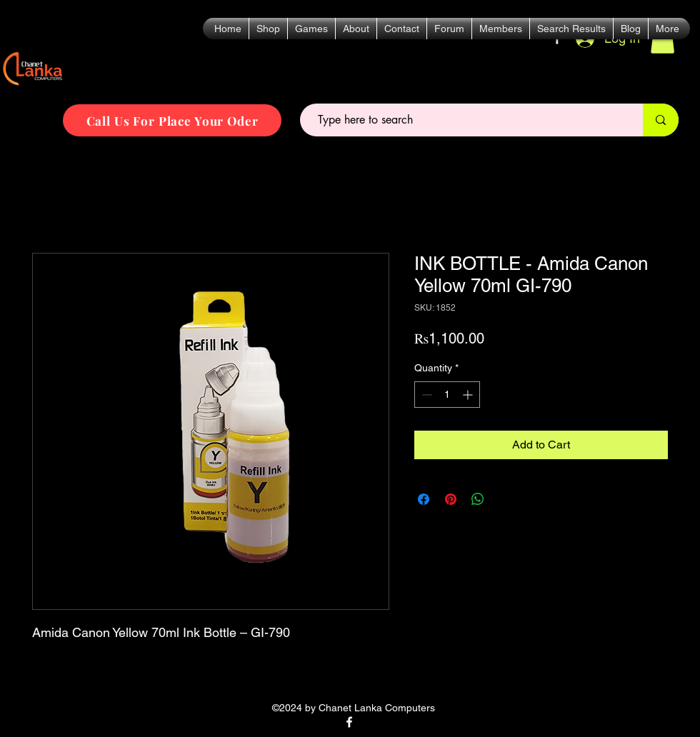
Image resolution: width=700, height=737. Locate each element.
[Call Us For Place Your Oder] (172, 120)
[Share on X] (505, 499)
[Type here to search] (465, 120)
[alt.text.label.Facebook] (349, 722)
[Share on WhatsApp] (478, 499)
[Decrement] (425, 395)
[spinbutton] (447, 395)
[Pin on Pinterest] (451, 499)
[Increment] (469, 395)
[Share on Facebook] (424, 499)
